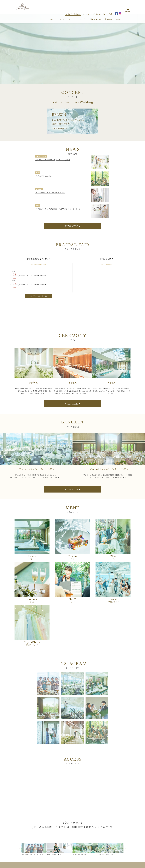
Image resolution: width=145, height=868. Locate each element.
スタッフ (110, 813)
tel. (102, 4)
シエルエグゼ (91, 816)
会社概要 (110, 831)
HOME (69, 813)
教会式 (71, 827)
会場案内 (108, 10)
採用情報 (110, 827)
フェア (62, 10)
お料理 (118, 10)
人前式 (71, 835)
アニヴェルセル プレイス (93, 835)
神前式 (71, 831)
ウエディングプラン (115, 816)
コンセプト (82, 10)
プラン (71, 10)
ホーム (53, 10)
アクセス (86, 5)
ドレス (87, 831)
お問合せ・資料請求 (73, 5)
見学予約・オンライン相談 (117, 824)
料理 (86, 824)
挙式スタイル (96, 10)
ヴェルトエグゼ (92, 820)
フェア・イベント (73, 820)
